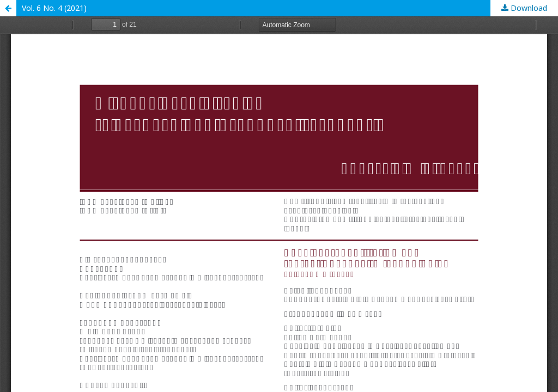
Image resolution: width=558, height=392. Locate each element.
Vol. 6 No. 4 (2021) (54, 8)
